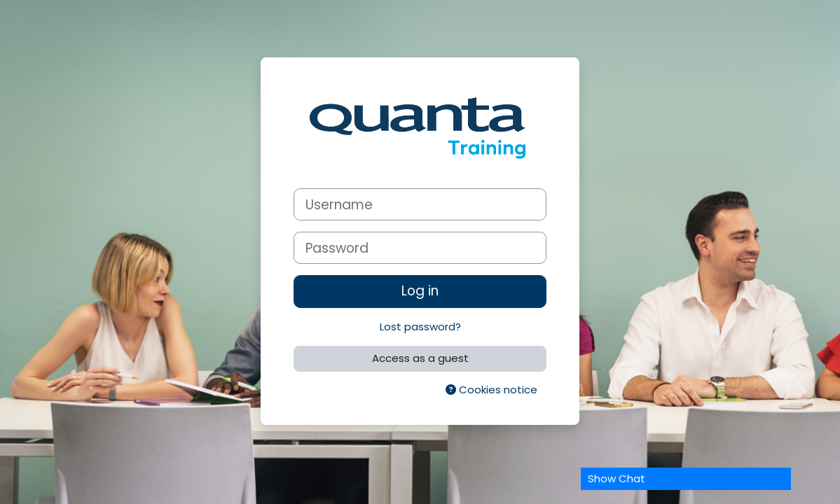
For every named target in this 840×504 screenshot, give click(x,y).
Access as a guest (420, 358)
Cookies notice (491, 390)
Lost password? (420, 327)
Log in (420, 291)
